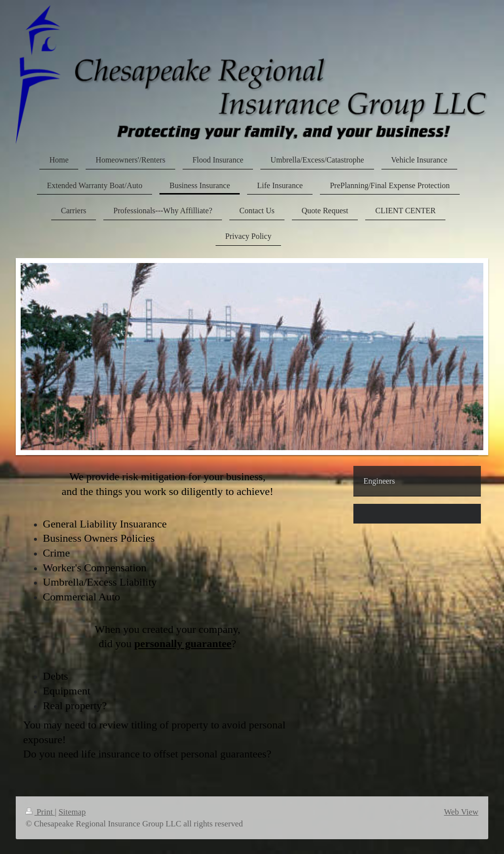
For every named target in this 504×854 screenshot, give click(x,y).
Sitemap (72, 812)
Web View (461, 812)
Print (40, 812)
